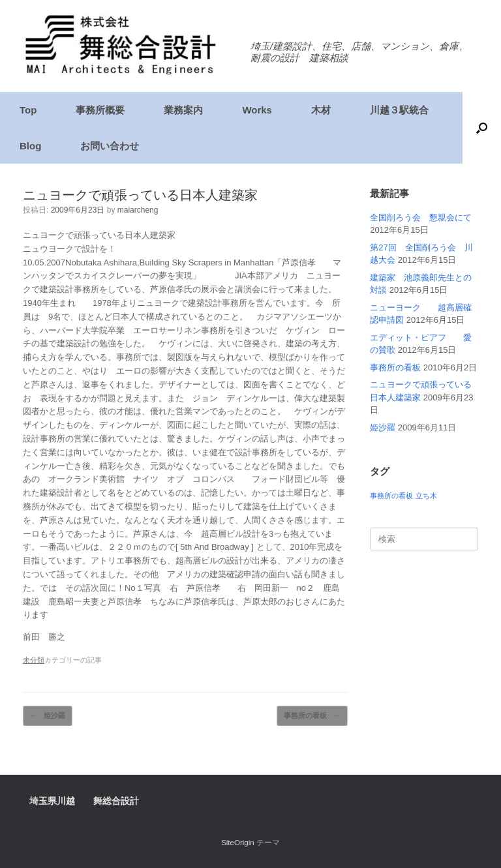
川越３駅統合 (399, 110)
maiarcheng (138, 210)
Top (28, 110)
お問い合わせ (110, 146)
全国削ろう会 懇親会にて (421, 217)
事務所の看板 (312, 716)
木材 (321, 110)
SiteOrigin (238, 843)
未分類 (34, 660)
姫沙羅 (48, 716)
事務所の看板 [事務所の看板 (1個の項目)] (391, 496)
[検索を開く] (482, 128)
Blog (30, 146)
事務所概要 (100, 110)
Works (257, 110)
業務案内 (183, 110)
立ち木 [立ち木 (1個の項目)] (426, 496)
